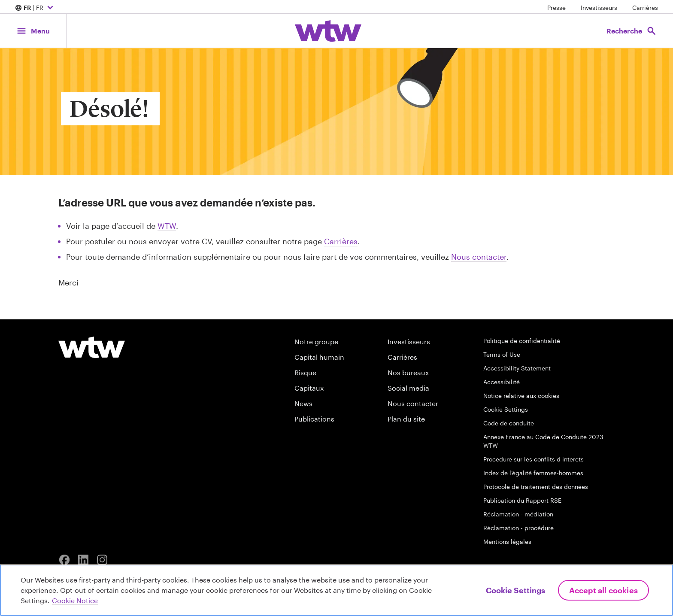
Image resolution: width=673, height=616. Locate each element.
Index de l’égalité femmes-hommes (533, 473)
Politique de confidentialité (522, 341)
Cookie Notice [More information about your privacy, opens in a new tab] (75, 600)
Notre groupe (316, 341)
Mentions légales (507, 542)
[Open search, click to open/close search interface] (632, 31)
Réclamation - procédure (518, 528)
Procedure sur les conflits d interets (534, 459)
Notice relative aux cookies (521, 396)
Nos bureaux (408, 372)
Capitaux (309, 388)
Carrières (645, 8)
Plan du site (406, 419)
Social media (408, 388)
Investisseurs (599, 8)
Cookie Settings (506, 409)
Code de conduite (509, 423)
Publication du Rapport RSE (522, 500)
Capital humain (319, 357)
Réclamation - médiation (518, 514)
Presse (556, 8)
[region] (336, 590)
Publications (314, 419)
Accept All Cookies (603, 590)
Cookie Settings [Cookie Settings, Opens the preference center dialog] (515, 590)
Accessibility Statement (517, 368)
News (303, 403)
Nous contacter (479, 257)
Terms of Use (502, 354)
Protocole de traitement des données (536, 487)
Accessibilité (502, 382)
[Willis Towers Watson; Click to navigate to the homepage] (328, 31)
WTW (167, 226)
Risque (305, 372)
